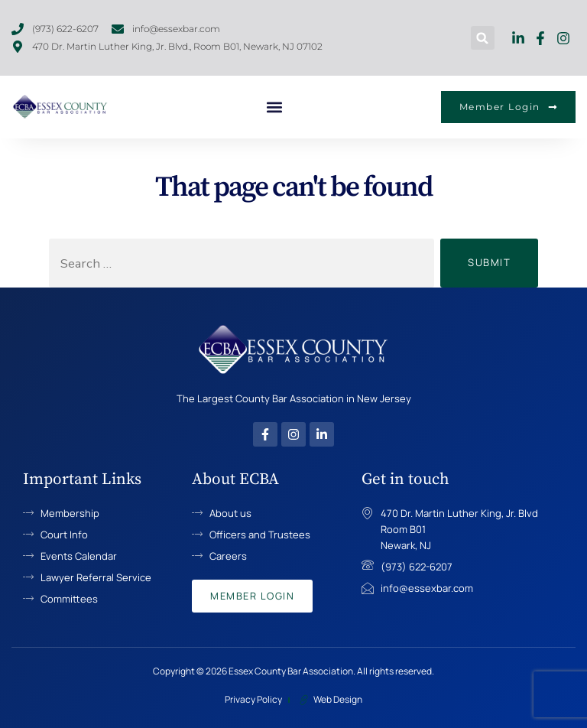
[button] (483, 38)
